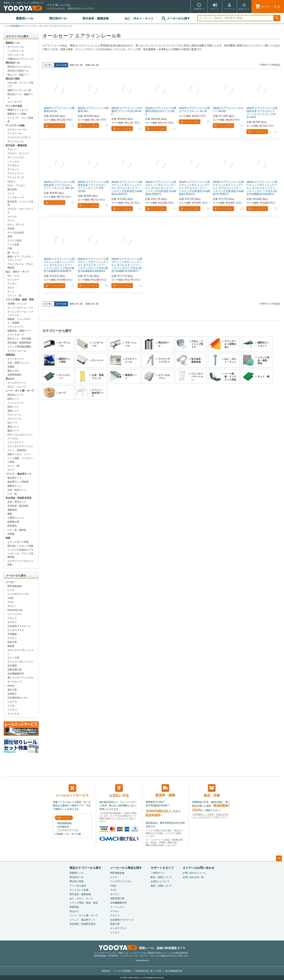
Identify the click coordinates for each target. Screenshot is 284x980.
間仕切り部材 (13, 79)
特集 (8, 538)
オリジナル (13, 714)
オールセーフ (46, 26)
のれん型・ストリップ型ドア (20, 85)
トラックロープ (16, 335)
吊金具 (11, 229)
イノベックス (14, 614)
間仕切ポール (58, 18)
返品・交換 (212, 791)
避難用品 (12, 510)
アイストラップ (16, 177)
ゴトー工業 (13, 658)
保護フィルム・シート (19, 454)
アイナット (13, 169)
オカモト (12, 622)
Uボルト (12, 181)
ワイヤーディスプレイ (19, 137)
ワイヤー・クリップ (18, 153)
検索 (277, 18)
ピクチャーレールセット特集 (20, 563)
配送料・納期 (165, 791)
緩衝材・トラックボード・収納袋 (19, 321)
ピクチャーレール (17, 129)
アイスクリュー (16, 173)
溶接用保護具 (14, 375)
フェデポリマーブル (18, 594)
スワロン (12, 638)
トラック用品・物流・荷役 (20, 300)
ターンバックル (16, 157)
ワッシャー (13, 280)
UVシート (12, 423)
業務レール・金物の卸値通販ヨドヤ (142, 948)
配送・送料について (161, 877)
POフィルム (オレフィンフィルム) (20, 436)
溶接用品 (10, 355)
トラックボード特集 (18, 542)
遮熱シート (13, 411)
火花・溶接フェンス (18, 363)
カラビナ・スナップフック (20, 211)
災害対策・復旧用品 (18, 506)
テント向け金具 (14, 106)
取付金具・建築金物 (96, 18)
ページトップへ (279, 858)
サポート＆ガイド (162, 868)
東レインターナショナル (20, 678)
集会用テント (14, 478)
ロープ (11, 470)
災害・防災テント (17, 490)
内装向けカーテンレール (20, 59)
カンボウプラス (16, 630)
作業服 (11, 534)
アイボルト (13, 165)
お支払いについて (160, 881)
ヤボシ (11, 602)
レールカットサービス (72, 791)
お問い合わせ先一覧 (193, 877)
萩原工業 (12, 642)
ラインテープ (14, 102)
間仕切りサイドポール (19, 67)
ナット (11, 292)
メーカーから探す (176, 18)
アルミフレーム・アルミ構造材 (20, 266)
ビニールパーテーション (20, 446)
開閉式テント (14, 486)
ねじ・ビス (13, 276)
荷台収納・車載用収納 (19, 343)
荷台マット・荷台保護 (19, 339)
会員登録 (51, 9)
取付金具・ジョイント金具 (20, 203)
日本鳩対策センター (18, 698)
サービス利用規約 (123, 971)
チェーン (12, 149)
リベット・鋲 (14, 296)
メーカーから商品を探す (126, 868)
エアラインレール (17, 351)
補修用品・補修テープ (19, 331)
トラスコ (12, 710)
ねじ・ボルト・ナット (139, 18)
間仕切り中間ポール (18, 71)
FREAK (11, 686)
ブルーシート (14, 415)
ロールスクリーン (17, 383)
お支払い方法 (119, 791)
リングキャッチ (16, 197)
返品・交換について (161, 886)
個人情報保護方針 (174, 971)
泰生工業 (12, 690)
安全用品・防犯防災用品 (19, 498)
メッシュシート (16, 403)
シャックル (13, 161)
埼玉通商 (12, 666)
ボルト (11, 288)
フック (11, 221)
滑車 (10, 236)
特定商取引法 (148, 971)
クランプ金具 (14, 240)
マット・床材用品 (17, 450)
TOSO (11, 598)
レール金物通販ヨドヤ (15, 26)
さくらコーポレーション (20, 662)
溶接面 (11, 367)
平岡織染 (12, 634)
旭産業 (11, 646)
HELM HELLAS (15, 610)
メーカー (33, 26)
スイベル (12, 217)
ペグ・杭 (12, 494)
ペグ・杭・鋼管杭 (17, 530)
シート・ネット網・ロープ (20, 391)
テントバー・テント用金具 (20, 120)
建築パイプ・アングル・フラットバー (20, 258)
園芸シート (13, 431)
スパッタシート (16, 359)
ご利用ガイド (158, 873)
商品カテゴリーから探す (85, 868)
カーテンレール (16, 47)
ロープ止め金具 (16, 233)
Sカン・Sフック (16, 225)
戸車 (10, 248)
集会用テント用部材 (18, 482)
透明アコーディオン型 (19, 90)
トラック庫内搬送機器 (19, 347)
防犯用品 (12, 526)
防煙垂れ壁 (13, 522)
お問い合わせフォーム (194, 873)
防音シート (13, 407)
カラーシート (14, 419)
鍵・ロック (13, 253)
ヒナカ (11, 590)
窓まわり (10, 379)
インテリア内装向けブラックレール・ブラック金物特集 (20, 553)
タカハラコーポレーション (20, 652)
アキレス (12, 618)
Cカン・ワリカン (16, 185)
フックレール (14, 133)
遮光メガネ (13, 371)
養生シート (13, 427)
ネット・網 (13, 466)
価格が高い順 (92, 65)
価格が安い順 (76, 65)
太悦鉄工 (12, 694)
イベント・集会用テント (19, 474)
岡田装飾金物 (14, 586)
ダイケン (12, 606)
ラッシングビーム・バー (20, 308)
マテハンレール (16, 55)
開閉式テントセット (18, 110)
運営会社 (106, 971)
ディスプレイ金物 (15, 125)
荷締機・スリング (17, 304)
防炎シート (13, 399)
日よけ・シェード (17, 387)
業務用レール (25, 18)
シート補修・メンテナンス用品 (20, 460)
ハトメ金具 (13, 244)
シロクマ (12, 702)
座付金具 (12, 189)
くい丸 (11, 706)
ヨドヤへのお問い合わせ (199, 868)
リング (11, 193)
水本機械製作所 (16, 674)
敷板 (10, 514)
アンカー (12, 284)
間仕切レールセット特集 (20, 546)
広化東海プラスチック (19, 626)
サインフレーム (16, 141)
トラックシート (16, 327)
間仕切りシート (16, 395)
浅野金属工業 (14, 670)
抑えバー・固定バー (18, 75)
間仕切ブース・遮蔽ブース (20, 96)
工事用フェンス (16, 518)
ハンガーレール (16, 51)
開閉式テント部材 (17, 114)
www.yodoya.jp (142, 960)
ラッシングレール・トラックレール (20, 313)
